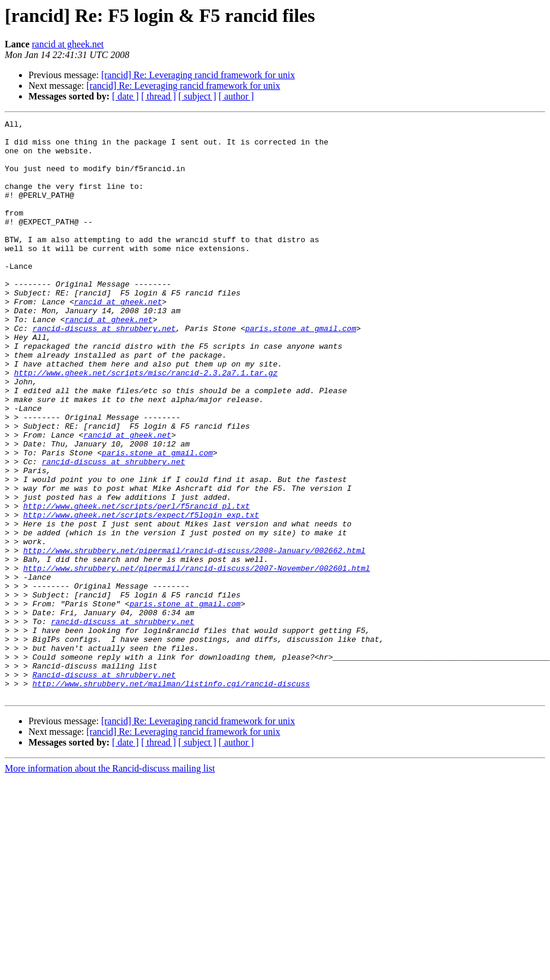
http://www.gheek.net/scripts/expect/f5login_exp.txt (141, 595)
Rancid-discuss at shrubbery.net (104, 786)
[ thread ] (159, 96)
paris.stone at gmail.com (301, 371)
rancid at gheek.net (68, 44)
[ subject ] (197, 96)
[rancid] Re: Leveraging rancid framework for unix (198, 75)
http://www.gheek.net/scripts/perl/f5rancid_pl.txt (136, 584)
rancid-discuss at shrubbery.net (104, 371)
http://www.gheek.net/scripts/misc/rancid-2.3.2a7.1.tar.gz (146, 424)
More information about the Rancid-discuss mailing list (110, 884)
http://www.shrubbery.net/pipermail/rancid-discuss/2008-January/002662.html (194, 637)
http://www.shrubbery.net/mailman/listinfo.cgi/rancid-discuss (171, 797)
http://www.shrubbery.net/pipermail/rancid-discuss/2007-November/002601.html (196, 658)
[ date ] (125, 96)
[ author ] (236, 96)
